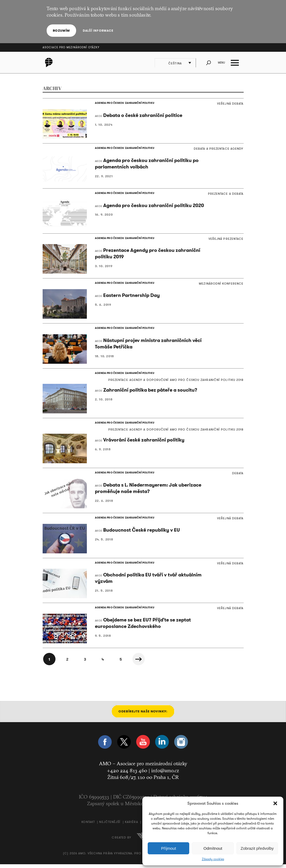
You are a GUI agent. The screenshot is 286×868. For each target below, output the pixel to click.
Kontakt (88, 826)
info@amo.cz (165, 774)
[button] (275, 803)
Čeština (176, 63)
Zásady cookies (213, 859)
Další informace (98, 31)
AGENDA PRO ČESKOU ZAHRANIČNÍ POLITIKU (124, 103)
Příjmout (169, 848)
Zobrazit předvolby (257, 848)
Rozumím (61, 30)
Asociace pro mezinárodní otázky (71, 47)
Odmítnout (213, 848)
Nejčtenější (110, 826)
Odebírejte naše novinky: (143, 715)
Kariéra (131, 826)
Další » (140, 663)
